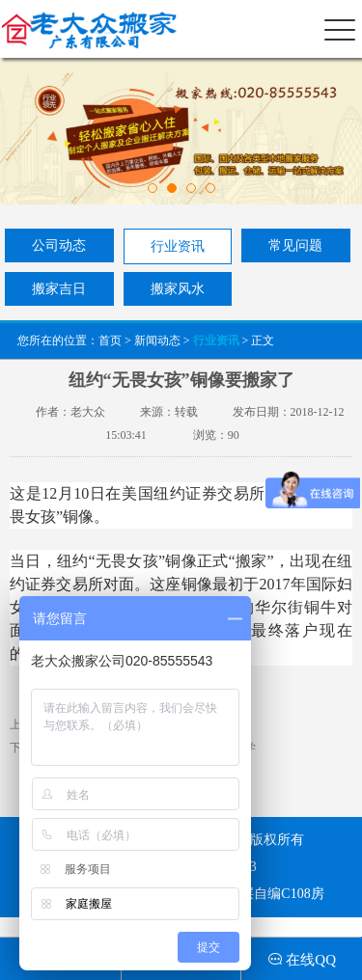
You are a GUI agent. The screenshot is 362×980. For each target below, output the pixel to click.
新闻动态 (157, 340)
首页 (110, 340)
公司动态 (59, 245)
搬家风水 (178, 289)
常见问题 (295, 245)
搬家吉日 (59, 289)
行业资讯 (178, 246)
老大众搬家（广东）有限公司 (86, 29)
